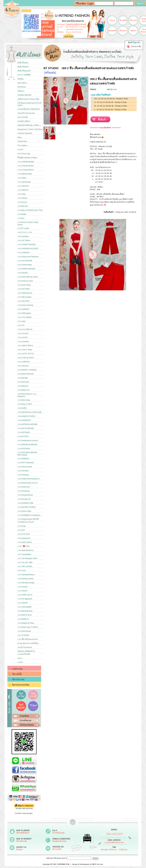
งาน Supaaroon (24, 538)
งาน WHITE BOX (25, 615)
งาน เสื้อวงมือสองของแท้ (28, 639)
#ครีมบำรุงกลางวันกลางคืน (28, 99)
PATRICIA (22, 87)
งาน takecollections (25, 550)
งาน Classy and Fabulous (28, 257)
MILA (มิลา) (22, 83)
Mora (20, 137)
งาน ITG (21, 325)
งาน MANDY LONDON (27, 370)
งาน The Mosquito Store (27, 558)
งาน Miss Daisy (24, 400)
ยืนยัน (96, 858)
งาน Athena (22, 198)
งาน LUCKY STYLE (26, 354)
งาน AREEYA (23, 190)
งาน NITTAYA (23, 436)
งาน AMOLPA (23, 186)
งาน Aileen (22, 178)
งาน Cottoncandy (25, 265)
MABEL (21, 79)
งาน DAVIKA (23, 273)
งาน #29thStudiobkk (26, 162)
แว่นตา (20, 662)
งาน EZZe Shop (24, 285)
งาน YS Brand (23, 635)
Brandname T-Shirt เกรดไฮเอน (30, 129)
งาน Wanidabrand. (25, 611)
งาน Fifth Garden (25, 297)
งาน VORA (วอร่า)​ (25, 595)
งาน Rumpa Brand (25, 495)
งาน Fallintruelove (25, 293)
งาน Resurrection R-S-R (27, 483)
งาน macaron (23, 366)
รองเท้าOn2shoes (25, 647)
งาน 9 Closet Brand (26, 170)
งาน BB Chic (23, 206)
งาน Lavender (23, 341)
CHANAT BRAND (25, 133)
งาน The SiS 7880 (25, 562)
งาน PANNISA (23, 459)
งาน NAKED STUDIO (26, 416)
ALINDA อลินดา (24, 121)
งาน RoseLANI (24, 487)
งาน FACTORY (24, 289)
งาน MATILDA (23, 382)
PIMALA (21, 91)
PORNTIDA (22, 141)
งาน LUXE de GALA (26, 358)
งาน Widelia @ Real (26, 623)
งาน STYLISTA (24, 534)
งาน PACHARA (24, 448)
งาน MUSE (22, 408)
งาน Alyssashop (24, 182)
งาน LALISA (23, 337)
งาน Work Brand (24, 631)
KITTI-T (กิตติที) (24, 75)
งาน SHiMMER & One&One (29, 515)
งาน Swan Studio (25, 542)
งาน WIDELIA (23, 619)
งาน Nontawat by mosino (28, 440)
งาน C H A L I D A (25, 232)
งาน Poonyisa (23, 475)
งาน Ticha (22, 570)
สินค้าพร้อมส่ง (23, 67)
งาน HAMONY (23, 309)
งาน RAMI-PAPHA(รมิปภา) (29, 479)
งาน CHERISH (24, 253)
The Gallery (22, 145)
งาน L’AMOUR (23, 362)
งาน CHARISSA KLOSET (28, 248)
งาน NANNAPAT (24, 420)
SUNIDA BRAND (24, 95)
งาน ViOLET (23, 591)
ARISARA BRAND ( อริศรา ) (29, 125)
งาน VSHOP (23, 603)
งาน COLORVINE (25, 261)
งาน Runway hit (24, 499)
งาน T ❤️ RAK (23, 546)
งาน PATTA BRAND (26, 463)
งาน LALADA (23, 333)
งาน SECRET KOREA (27, 507)
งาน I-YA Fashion (25, 317)
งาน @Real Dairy (25, 174)
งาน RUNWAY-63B (25, 503)
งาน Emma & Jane (25, 281)
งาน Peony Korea (25, 467)
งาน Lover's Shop (25, 350)
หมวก (20, 658)
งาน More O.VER (25, 404)
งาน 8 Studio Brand (26, 166)
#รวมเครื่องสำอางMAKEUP (29, 109)
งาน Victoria (22, 587)
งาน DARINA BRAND (26, 269)
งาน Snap (22, 526)
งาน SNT (21, 530)
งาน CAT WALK (24, 240)
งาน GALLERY (24, 301)
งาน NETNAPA (24, 432)
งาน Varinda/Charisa (26, 575)
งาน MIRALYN (23, 390)
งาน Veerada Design (26, 583)
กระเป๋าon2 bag (24, 154)
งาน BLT (21, 218)
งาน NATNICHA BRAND (27, 424)
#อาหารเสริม (23, 117)
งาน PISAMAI (23, 471)
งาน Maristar (23, 378)
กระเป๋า (20, 149)
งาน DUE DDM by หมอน (28, 277)
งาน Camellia (23, 236)
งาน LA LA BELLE (25, 329)
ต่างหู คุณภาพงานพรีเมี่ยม (28, 643)
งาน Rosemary (24, 491)
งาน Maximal (23, 386)
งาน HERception (24, 313)
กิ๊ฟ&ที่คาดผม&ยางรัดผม (27, 158)
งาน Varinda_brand (25, 579)
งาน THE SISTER (25, 566)
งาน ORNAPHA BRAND (27, 444)
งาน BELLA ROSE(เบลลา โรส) (30, 210)
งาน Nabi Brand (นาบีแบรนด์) (29, 412)
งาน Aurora (22, 202)
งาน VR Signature (25, 599)
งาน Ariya (21, 194)
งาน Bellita (22, 214)
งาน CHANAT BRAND (27, 244)
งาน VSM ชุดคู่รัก (25, 607)
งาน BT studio (23, 228)
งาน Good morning (25, 305)
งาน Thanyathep (24, 554)
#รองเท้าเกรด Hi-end (26, 113)
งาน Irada (21, 321)
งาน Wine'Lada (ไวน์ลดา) (28, 627)
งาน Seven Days (24, 511)
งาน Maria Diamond (26, 374)
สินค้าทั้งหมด (23, 63)
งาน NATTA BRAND (26, 428)
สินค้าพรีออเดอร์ (24, 71)
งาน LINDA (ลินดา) (25, 345)
